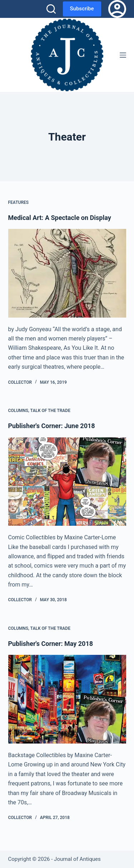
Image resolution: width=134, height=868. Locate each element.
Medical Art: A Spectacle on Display (60, 218)
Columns (18, 411)
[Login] (117, 9)
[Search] (51, 9)
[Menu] (123, 55)
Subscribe (82, 9)
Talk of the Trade (50, 411)
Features (19, 202)
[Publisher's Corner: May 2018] (67, 699)
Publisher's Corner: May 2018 (51, 644)
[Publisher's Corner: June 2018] (67, 482)
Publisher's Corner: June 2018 (52, 426)
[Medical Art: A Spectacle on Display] (67, 273)
